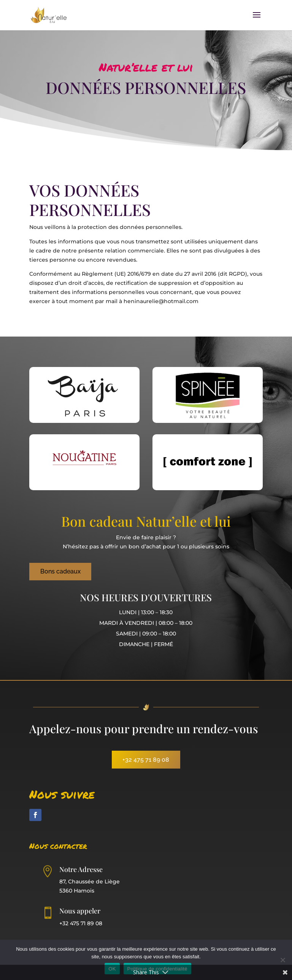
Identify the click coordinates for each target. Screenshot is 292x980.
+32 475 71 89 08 (146, 760)
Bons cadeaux (60, 571)
